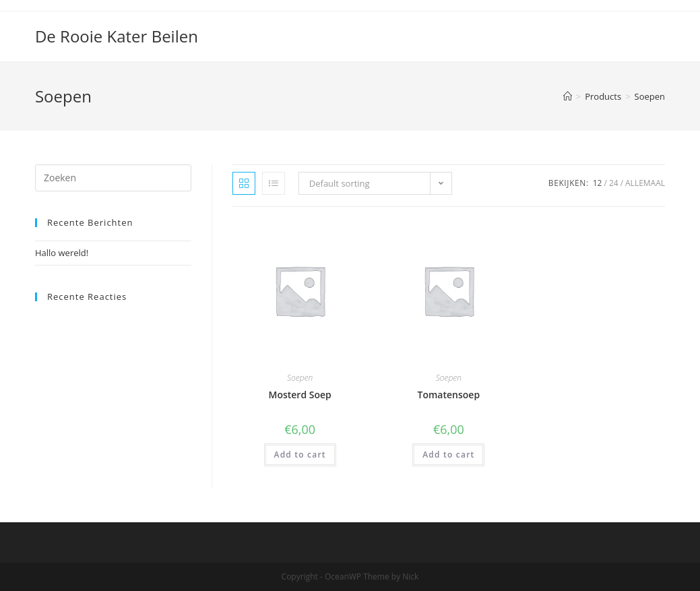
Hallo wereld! (62, 253)
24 (614, 183)
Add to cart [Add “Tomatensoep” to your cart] (448, 455)
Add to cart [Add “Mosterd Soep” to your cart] (300, 455)
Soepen (300, 378)
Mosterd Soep (299, 395)
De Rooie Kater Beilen (117, 36)
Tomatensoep (449, 395)
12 (598, 183)
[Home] (568, 96)
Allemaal (645, 183)
